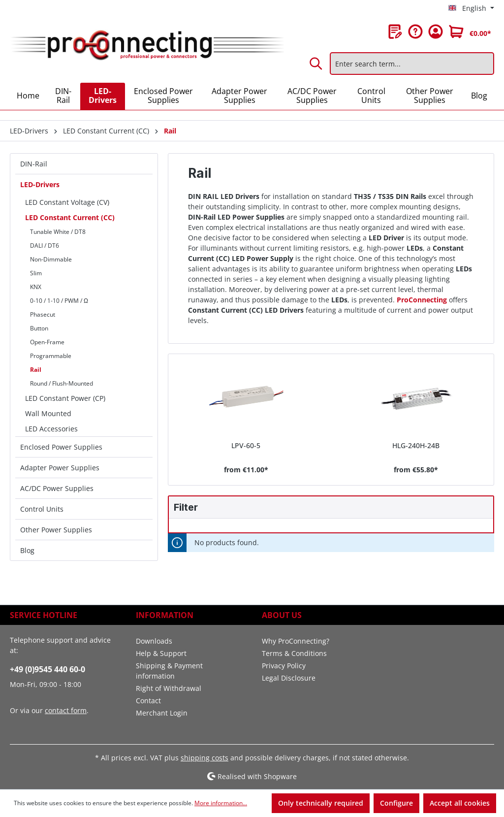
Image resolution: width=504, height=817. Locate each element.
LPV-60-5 (246, 445)
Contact (148, 701)
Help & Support (161, 653)
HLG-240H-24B (416, 445)
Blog (27, 550)
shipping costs (205, 758)
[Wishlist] (395, 32)
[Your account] (436, 32)
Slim (36, 273)
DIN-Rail (34, 164)
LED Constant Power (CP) (65, 398)
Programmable (51, 356)
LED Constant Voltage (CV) (67, 202)
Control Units (42, 509)
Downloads (154, 641)
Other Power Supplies (56, 530)
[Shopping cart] (470, 32)
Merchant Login (162, 713)
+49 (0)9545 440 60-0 (47, 669)
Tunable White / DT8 (58, 232)
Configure (396, 803)
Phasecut (43, 314)
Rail (36, 370)
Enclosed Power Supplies (61, 447)
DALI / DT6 (45, 245)
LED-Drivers (40, 184)
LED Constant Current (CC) (70, 217)
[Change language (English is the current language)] (471, 8)
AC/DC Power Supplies (57, 488)
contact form (66, 710)
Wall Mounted (48, 413)
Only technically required (321, 803)
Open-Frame (47, 342)
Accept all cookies (460, 803)
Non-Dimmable (51, 259)
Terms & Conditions (294, 653)
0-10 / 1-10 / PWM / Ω (59, 301)
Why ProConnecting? (296, 641)
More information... (221, 803)
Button (39, 328)
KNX (36, 287)
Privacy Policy (284, 666)
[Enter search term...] (412, 64)
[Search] (316, 64)
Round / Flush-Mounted (62, 383)
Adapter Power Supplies (60, 468)
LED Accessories (51, 429)
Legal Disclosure (289, 678)
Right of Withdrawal (169, 688)
